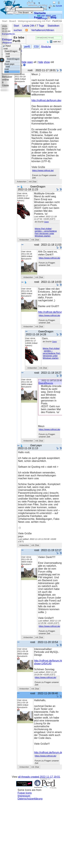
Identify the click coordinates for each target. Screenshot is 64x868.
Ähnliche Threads (41, 50)
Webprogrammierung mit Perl (34, 21)
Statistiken (53, 26)
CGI (26, 50)
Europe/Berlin (9, 34)
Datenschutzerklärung (30, 799)
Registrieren (8, 43)
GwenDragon (46, 383)
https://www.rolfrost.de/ (43, 171)
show (47, 62)
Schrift (57, 6)
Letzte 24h (28, 26)
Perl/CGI (57, 21)
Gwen (46, 222)
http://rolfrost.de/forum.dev (46, 101)
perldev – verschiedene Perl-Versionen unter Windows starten (46, 234)
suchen (18, 30)
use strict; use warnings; (47, 17)
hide (24, 62)
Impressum (24, 796)
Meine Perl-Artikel (43, 229)
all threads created (39, 777)
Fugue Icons (25, 793)
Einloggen (8, 40)
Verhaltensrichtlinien (43, 30)
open (30, 62)
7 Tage (40, 26)
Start (5, 21)
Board (13, 21)
